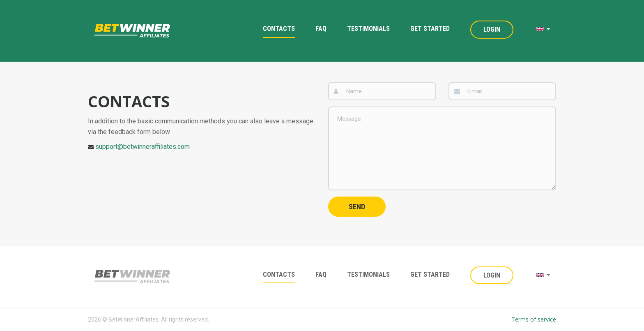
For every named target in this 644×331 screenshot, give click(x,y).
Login (492, 29)
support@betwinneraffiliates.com (143, 147)
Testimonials (368, 29)
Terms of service (534, 319)
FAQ (321, 29)
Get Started (430, 29)
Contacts (279, 29)
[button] (543, 29)
